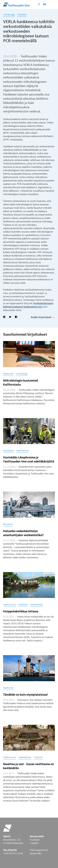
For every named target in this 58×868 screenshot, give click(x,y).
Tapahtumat (8, 374)
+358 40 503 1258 (13, 854)
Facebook (35, 840)
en (45, 4)
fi (39, 4)
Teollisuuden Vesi (16, 4)
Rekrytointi (8, 524)
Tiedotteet (22, 15)
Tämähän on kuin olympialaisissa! (25, 695)
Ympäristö (38, 757)
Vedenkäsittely (22, 451)
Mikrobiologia (9, 15)
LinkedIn (34, 843)
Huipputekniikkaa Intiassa (21, 612)
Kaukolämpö (8, 451)
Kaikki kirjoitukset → (43, 317)
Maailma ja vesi (10, 605)
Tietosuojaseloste (39, 850)
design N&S (36, 854)
